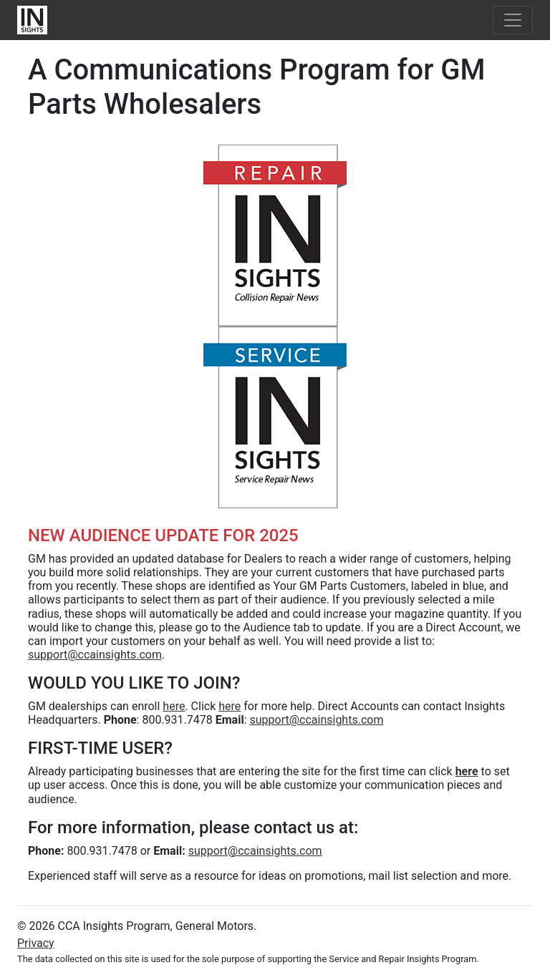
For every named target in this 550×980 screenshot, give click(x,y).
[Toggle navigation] (513, 20)
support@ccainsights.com (95, 655)
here (174, 706)
